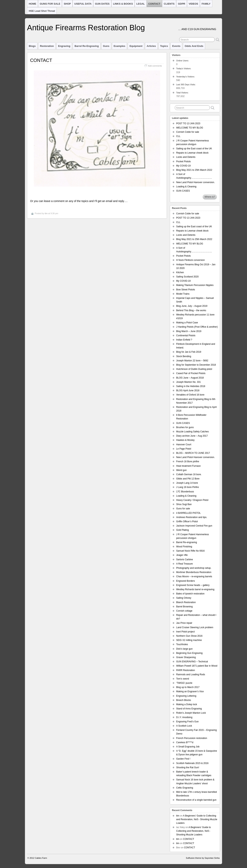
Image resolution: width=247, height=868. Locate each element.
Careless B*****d (185, 742)
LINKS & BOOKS (123, 4)
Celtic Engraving (185, 788)
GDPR (181, 4)
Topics (164, 46)
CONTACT (154, 4)
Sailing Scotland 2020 (187, 277)
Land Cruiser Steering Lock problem (195, 627)
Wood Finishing (184, 547)
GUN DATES (102, 4)
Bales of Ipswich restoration (190, 594)
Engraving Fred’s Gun (187, 722)
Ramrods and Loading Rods (191, 674)
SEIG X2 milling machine (189, 640)
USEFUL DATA (83, 4)
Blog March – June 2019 (189, 331)
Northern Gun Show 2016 (189, 636)
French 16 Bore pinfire (188, 461)
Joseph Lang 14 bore (187, 483)
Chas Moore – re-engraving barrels (194, 576)
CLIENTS (169, 4)
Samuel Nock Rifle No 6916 (190, 551)
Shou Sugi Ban (184, 504)
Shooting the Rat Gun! (188, 767)
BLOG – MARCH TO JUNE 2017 (193, 453)
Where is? (210, 197)
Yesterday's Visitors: (186, 77)
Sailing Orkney (184, 598)
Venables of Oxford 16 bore (190, 395)
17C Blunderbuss (185, 492)
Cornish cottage (184, 611)
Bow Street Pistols (186, 290)
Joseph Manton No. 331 (188, 382)
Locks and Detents (186, 157)
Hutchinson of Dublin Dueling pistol (194, 369)
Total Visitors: (183, 93)
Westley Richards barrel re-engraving (195, 589)
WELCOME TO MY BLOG (190, 128)
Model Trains (183, 294)
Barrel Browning (184, 607)
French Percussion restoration (192, 738)
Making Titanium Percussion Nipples (195, 285)
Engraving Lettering (186, 696)
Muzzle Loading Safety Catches (192, 432)
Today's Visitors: (184, 68)
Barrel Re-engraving (187, 542)
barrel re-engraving (87, 46)
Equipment (136, 46)
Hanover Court (184, 445)
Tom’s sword (183, 679)
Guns (106, 46)
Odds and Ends (194, 46)
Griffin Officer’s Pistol (187, 521)
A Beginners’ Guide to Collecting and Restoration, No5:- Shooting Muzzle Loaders (197, 819)
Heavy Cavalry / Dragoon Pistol (192, 500)
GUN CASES (183, 191)
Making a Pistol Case (187, 323)
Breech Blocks (184, 700)
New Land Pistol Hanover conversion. (195, 182)
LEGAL (141, 4)
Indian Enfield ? (184, 340)
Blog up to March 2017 (188, 687)
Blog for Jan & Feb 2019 (189, 352)
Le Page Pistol (184, 449)
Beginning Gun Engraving (189, 653)
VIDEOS (193, 4)
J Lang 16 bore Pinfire (187, 487)
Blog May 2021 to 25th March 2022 (194, 170)
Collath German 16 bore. (189, 474)
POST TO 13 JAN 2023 (188, 123)
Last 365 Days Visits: (186, 85)
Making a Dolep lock (187, 704)
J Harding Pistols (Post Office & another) (197, 327)
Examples (119, 46)
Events (176, 46)
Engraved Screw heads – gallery (193, 585)
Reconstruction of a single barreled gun (196, 800)
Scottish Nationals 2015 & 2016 (192, 763)
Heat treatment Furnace (188, 466)
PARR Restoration (186, 670)
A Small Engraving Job (188, 747)
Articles (151, 46)
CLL (178, 136)
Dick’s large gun (184, 649)
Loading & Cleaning (186, 187)
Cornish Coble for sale (188, 132)
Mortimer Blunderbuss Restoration (194, 572)
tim (46, 213)
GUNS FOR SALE (50, 4)
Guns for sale (183, 509)
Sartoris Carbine (185, 560)
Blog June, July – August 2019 (192, 306)
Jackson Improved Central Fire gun (194, 526)
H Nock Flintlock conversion (190, 260)
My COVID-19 (183, 166)
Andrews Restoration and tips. (192, 517)
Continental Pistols (186, 336)
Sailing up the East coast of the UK (194, 149)
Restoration (47, 46)
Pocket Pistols (183, 161)
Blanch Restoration (186, 602)
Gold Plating (182, 530)
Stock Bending (184, 356)
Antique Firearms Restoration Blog (86, 28)
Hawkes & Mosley (185, 440)
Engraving (64, 46)
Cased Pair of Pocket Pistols (191, 373)
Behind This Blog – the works (191, 310)
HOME (33, 4)
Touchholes (182, 644)
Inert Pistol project (185, 632)
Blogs (32, 46)
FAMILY (206, 4)
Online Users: (183, 61)
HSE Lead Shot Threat (42, 11)
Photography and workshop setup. (194, 568)
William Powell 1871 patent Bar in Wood (197, 666)
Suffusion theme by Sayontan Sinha (203, 858)
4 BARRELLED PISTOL (188, 513)
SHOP (67, 4)
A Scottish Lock (184, 726)
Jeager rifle (182, 555)
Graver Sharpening (186, 657)
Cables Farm (41, 858)
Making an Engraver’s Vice (190, 691)
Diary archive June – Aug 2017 (192, 436)
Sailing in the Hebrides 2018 (191, 386)
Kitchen (180, 272)
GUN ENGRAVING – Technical (192, 662)
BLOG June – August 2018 (190, 378)
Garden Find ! (183, 759)
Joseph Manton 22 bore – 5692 (192, 361)
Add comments (155, 66)
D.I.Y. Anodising (184, 717)
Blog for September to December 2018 (196, 365)
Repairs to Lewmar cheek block (192, 153)
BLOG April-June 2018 (188, 390)
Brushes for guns (185, 427)
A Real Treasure (184, 564)
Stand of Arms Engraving (189, 709)
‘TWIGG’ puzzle (184, 683)
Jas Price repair (184, 623)
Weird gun (181, 470)
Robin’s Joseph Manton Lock (191, 713)
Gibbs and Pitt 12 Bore (188, 479)
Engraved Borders (186, 581)
